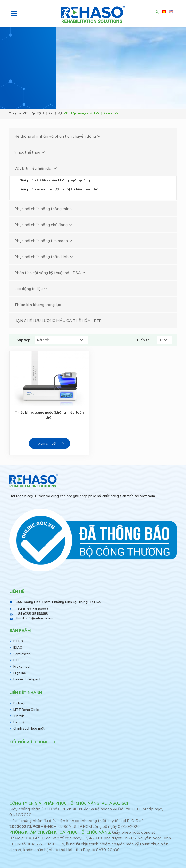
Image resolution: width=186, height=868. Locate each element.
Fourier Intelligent (27, 679)
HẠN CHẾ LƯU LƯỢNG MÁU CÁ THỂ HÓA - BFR (58, 321)
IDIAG (18, 648)
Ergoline (20, 673)
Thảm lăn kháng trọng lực (38, 305)
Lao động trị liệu (31, 289)
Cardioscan (22, 654)
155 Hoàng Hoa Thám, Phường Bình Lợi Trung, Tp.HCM (59, 602)
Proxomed (21, 666)
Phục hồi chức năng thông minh (43, 209)
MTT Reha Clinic (26, 710)
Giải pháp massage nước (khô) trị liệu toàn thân (60, 189)
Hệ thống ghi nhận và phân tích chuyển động (58, 136)
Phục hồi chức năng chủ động (44, 225)
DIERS (18, 641)
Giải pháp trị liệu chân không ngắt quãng (55, 180)
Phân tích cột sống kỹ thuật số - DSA (50, 273)
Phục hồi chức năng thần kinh (44, 257)
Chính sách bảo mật (29, 728)
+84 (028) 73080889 (32, 609)
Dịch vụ (19, 703)
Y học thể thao (30, 152)
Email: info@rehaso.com (34, 618)
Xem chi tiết (47, 443)
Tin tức (19, 716)
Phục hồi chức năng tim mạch (44, 241)
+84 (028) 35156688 (32, 614)
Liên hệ (19, 722)
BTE (17, 660)
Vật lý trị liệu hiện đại (36, 168)
